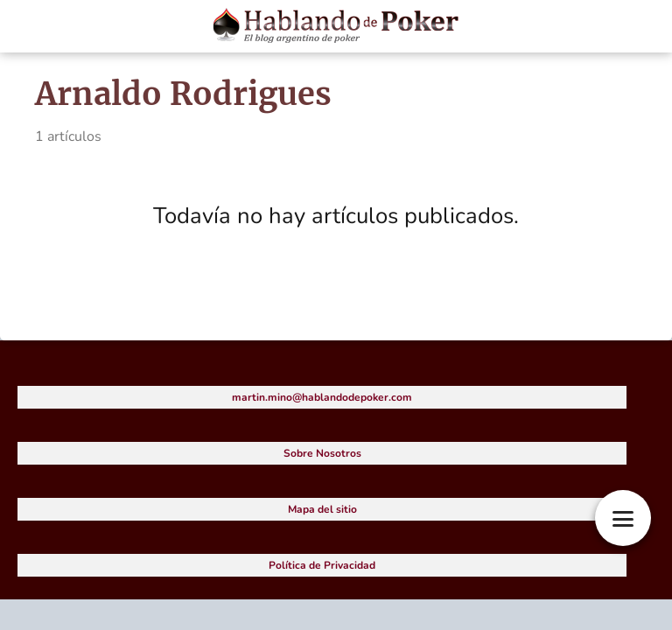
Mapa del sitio (322, 509)
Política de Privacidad (322, 565)
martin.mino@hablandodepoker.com (322, 397)
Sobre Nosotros (322, 453)
